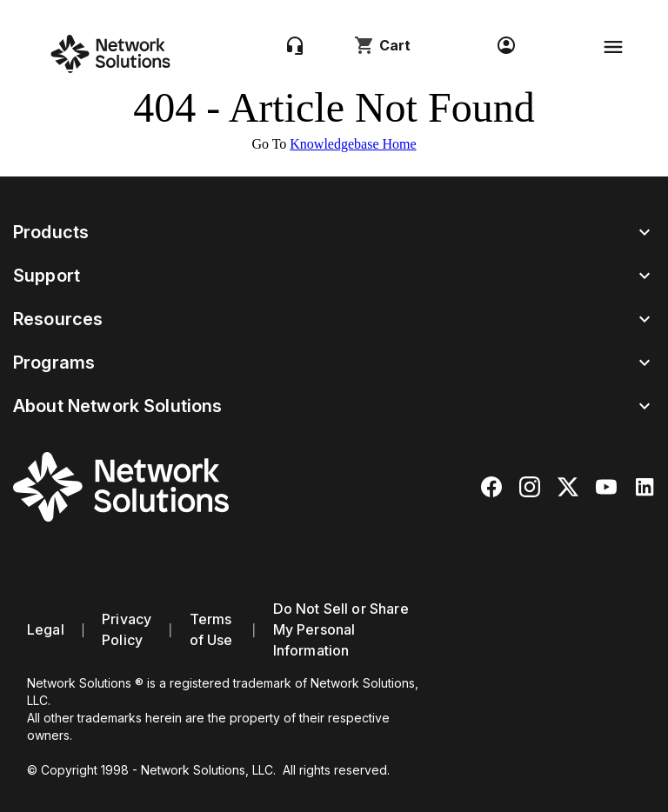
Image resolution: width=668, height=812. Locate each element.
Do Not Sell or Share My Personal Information (341, 629)
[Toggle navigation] (613, 47)
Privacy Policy (127, 629)
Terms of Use (211, 629)
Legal (46, 629)
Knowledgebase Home (353, 144)
